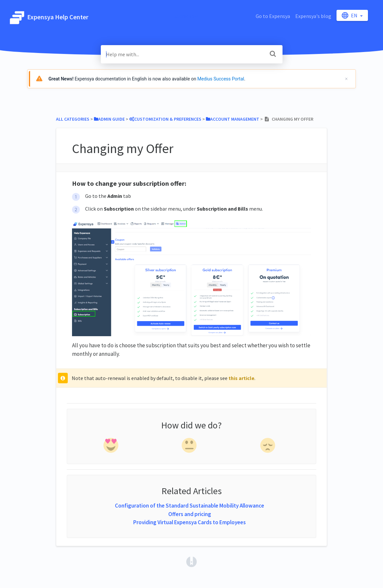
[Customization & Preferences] (165, 119)
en (350, 15)
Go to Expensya (273, 16)
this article (241, 378)
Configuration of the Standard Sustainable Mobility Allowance (190, 506)
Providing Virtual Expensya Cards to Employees (190, 522)
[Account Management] (233, 119)
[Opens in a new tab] (191, 561)
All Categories (73, 119)
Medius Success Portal (221, 79)
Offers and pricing (190, 514)
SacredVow (186, 16)
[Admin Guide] (109, 119)
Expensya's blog (313, 16)
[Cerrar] (346, 79)
